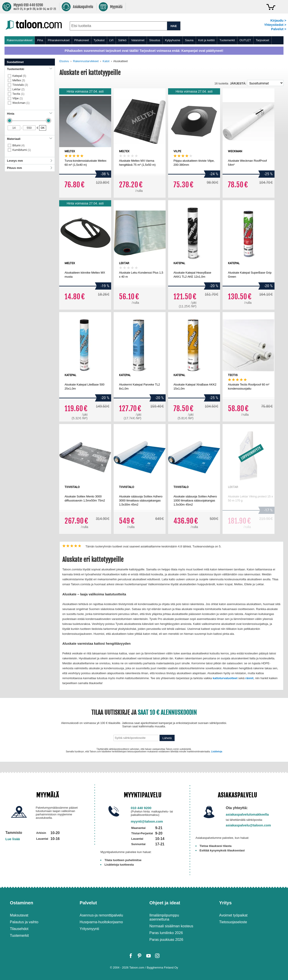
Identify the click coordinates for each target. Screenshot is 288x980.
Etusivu (64, 61)
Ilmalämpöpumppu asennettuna (164, 917)
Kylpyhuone (173, 40)
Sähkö (122, 40)
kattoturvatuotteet (225, 678)
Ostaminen (21, 903)
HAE (174, 26)
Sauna (189, 40)
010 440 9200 (141, 808)
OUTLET (245, 40)
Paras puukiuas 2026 (166, 940)
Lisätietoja (217, 752)
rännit (249, 678)
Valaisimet (138, 40)
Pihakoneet (82, 40)
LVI (111, 40)
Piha (40, 40)
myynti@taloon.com (147, 821)
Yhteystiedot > (275, 25)
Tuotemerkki (30, 69)
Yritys (225, 903)
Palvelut (88, 903)
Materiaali (30, 139)
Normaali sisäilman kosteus (171, 926)
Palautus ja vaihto (24, 922)
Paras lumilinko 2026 (166, 933)
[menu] (144, 40)
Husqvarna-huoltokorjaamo (101, 922)
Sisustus (155, 40)
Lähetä (167, 738)
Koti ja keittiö (207, 40)
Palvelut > (279, 29)
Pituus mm (30, 168)
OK (43, 128)
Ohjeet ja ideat (165, 903)
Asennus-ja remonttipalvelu (101, 915)
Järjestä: (238, 83)
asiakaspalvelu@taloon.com (249, 825)
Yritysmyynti (89, 929)
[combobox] (118, 26)
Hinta (30, 114)
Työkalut (99, 40)
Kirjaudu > (278, 20)
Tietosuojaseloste (233, 922)
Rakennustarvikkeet (20, 40)
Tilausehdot (19, 929)
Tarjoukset (262, 40)
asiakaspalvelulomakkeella (247, 814)
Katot (106, 61)
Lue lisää (13, 839)
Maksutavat (19, 915)
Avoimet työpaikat (233, 915)
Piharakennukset (59, 40)
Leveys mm (30, 161)
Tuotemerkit (227, 40)
